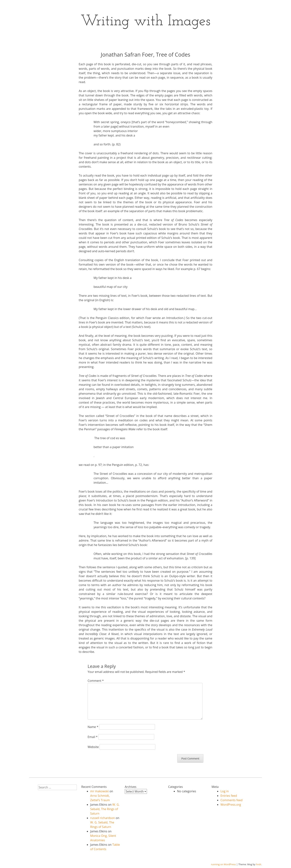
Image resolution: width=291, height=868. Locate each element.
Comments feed (232, 800)
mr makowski (99, 791)
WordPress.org (231, 805)
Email (93, 737)
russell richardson (103, 818)
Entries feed (229, 796)
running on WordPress (223, 864)
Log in (225, 791)
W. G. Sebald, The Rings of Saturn (105, 809)
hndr (259, 864)
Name (93, 727)
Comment (96, 681)
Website (93, 747)
